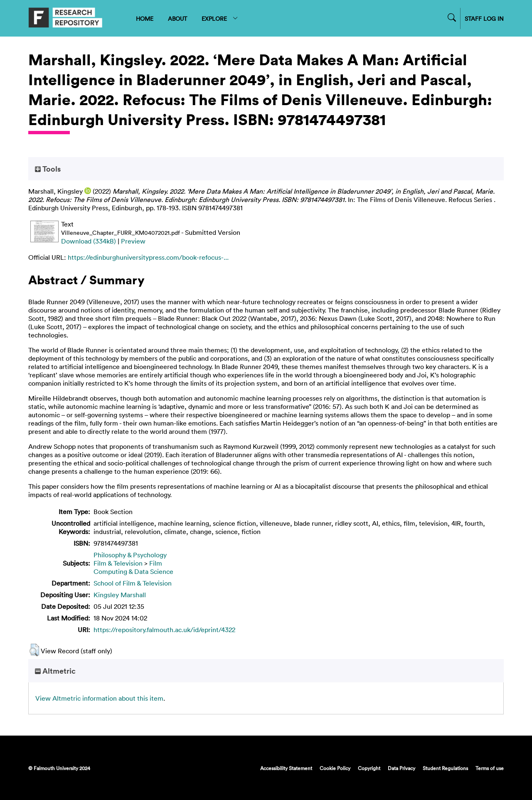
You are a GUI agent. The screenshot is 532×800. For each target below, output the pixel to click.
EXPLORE (220, 18)
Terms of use (490, 768)
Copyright (369, 768)
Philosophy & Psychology (130, 555)
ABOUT (177, 18)
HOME (145, 18)
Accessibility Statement (286, 768)
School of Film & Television (133, 583)
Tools (48, 169)
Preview (133, 241)
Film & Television (118, 563)
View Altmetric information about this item (99, 698)
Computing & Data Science (133, 571)
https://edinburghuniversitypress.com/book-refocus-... (148, 257)
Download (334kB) (89, 241)
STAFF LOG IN (484, 18)
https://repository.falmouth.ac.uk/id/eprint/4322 (164, 630)
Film (156, 563)
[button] (34, 650)
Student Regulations (445, 768)
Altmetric (55, 671)
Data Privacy (401, 768)
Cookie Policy (335, 768)
